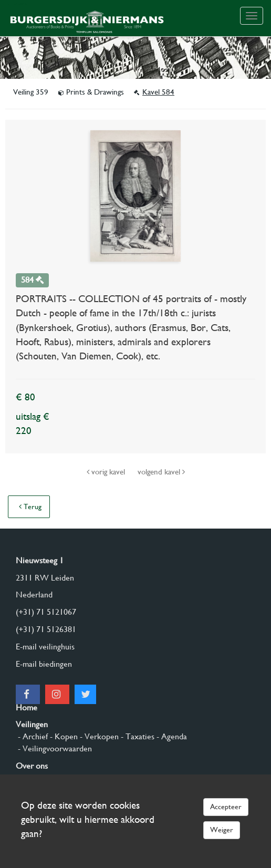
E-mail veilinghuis (45, 647)
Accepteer (226, 807)
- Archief (32, 736)
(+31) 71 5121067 (46, 612)
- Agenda (171, 736)
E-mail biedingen (44, 664)
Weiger (222, 830)
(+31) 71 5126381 (46, 629)
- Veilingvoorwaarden (54, 748)
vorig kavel (107, 472)
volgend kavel (161, 472)
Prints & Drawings (92, 92)
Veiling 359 (32, 92)
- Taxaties (137, 736)
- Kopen (63, 736)
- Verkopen (98, 736)
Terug (30, 507)
